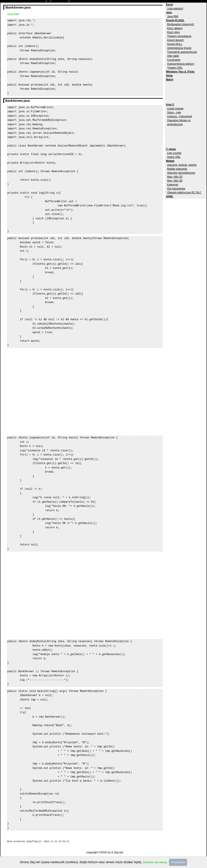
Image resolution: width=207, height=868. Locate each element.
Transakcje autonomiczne (182, 52)
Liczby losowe (175, 109)
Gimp (169, 76)
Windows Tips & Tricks (180, 72)
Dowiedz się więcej (155, 862)
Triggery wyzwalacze (179, 36)
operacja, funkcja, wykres (182, 165)
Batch (170, 80)
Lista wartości (175, 9)
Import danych (175, 40)
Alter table (173, 56)
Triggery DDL (175, 68)
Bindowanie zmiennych (181, 24)
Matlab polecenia (177, 169)
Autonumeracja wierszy (181, 64)
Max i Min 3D (175, 181)
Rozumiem (178, 862)
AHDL (170, 196)
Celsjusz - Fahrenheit (179, 116)
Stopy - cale (174, 113)
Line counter (174, 153)
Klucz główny (175, 28)
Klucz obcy (173, 32)
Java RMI (173, 16)
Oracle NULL (175, 44)
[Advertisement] (184, 91)
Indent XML (174, 157)
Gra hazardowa (176, 189)
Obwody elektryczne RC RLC (184, 193)
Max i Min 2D (175, 177)
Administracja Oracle (179, 48)
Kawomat (173, 185)
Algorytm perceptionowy (181, 173)
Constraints (174, 60)
